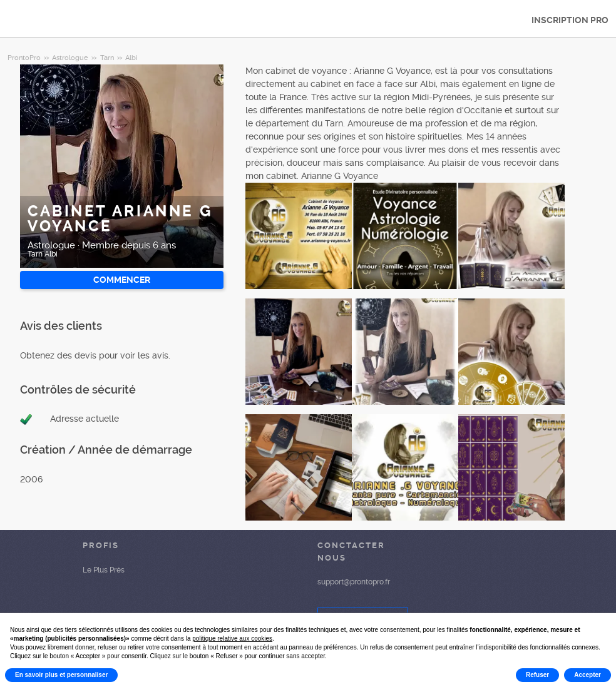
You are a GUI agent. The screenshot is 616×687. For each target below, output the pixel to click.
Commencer (122, 280)
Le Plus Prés (104, 570)
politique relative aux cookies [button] (232, 639)
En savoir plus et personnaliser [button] (61, 675)
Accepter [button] (588, 675)
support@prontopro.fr (354, 582)
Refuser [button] (537, 675)
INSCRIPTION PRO (570, 20)
